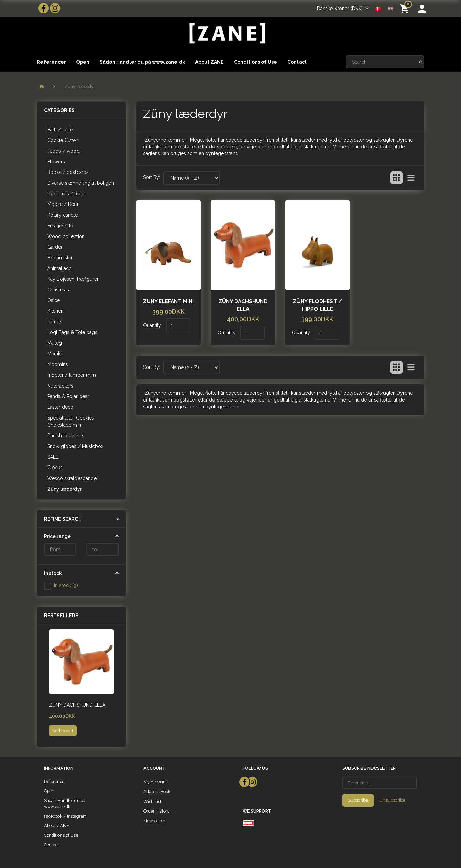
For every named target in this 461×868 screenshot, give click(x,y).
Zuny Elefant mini (168, 301)
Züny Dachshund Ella (77, 705)
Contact (297, 62)
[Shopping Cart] (405, 8)
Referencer (51, 62)
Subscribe (358, 800)
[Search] (421, 62)
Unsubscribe (392, 800)
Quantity (153, 325)
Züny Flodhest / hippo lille (318, 305)
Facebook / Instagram (65, 816)
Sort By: (152, 177)
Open (83, 62)
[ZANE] (227, 34)
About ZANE (209, 62)
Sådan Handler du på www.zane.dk (142, 62)
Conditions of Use (255, 62)
